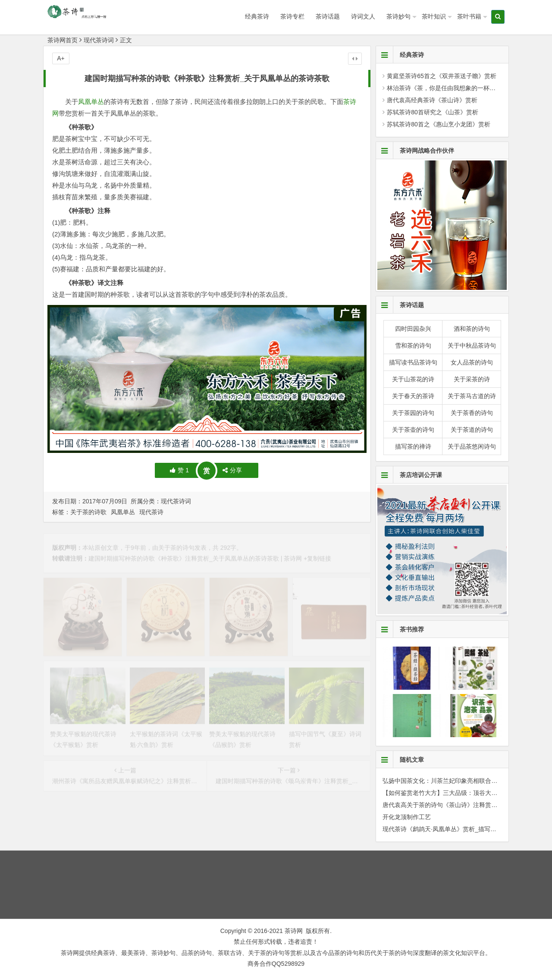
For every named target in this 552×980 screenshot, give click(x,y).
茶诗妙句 (398, 16)
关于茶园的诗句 (413, 413)
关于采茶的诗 (472, 379)
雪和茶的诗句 (413, 346)
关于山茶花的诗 (413, 379)
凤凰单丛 (91, 102)
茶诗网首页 (63, 40)
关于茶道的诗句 (472, 430)
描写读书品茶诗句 (413, 362)
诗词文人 (363, 16)
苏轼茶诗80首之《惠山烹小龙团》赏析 (439, 124)
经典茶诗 (257, 16)
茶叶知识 (434, 16)
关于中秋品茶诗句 (472, 346)
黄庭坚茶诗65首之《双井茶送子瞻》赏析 (442, 76)
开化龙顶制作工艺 (407, 817)
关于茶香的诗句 (472, 413)
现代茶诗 (151, 512)
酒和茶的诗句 (472, 329)
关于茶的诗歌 (88, 512)
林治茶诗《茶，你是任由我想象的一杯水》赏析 (450, 88)
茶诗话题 (328, 16)
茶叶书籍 (469, 16)
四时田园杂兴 (413, 329)
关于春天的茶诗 (413, 396)
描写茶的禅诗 (413, 446)
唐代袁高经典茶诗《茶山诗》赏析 (432, 100)
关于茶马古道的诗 (472, 396)
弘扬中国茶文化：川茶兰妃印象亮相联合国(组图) (448, 781)
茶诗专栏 (292, 16)
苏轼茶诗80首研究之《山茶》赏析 (433, 112)
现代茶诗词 (99, 40)
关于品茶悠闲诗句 (472, 446)
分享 (232, 470)
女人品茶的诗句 (472, 362)
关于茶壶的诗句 (413, 430)
